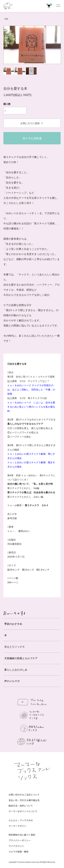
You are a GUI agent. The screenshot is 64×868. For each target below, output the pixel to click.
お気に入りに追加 (32, 123)
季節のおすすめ (13, 624)
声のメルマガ (12, 681)
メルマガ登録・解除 (19, 852)
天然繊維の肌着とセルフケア (21, 658)
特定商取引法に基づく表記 (22, 835)
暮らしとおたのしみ (16, 670)
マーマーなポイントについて (23, 811)
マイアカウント (16, 846)
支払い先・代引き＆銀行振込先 (24, 800)
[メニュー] (58, 6)
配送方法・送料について (21, 806)
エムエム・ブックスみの (21, 820)
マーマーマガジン (17, 826)
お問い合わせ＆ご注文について (24, 795)
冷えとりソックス (15, 647)
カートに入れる (32, 138)
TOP (6, 19)
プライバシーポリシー (20, 840)
